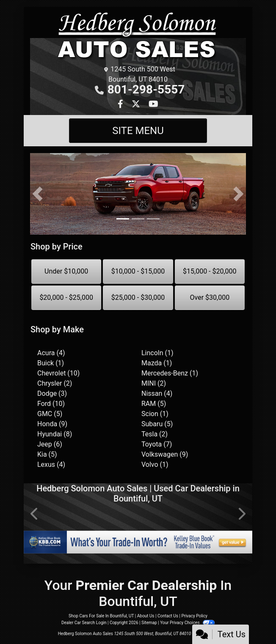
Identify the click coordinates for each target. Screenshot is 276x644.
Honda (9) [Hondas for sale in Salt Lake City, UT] (52, 424)
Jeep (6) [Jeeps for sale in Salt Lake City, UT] (50, 444)
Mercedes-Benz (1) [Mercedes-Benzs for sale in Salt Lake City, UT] (170, 373)
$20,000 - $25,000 (66, 297)
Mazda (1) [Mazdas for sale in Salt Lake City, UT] (157, 363)
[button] (37, 194)
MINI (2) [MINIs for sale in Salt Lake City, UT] (154, 383)
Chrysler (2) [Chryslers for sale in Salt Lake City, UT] (55, 383)
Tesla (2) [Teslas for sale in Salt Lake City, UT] (155, 434)
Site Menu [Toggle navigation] (138, 131)
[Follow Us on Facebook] (121, 105)
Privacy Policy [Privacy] (194, 616)
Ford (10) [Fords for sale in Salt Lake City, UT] (51, 404)
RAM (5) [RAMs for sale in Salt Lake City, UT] (154, 404)
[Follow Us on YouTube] (153, 105)
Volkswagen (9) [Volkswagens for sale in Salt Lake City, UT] (165, 454)
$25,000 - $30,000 (138, 297)
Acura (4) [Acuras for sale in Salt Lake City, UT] (51, 353)
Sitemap (149, 623)
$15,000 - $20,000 (210, 271)
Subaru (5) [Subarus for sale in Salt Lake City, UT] (157, 424)
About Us (146, 616)
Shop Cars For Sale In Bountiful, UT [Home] (101, 616)
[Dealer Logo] (138, 36)
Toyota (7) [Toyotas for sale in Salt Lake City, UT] (157, 444)
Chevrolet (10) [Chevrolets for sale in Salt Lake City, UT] (58, 373)
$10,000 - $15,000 (138, 271)
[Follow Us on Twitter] (137, 105)
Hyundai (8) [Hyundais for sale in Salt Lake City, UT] (55, 434)
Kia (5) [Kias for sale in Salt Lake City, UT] (47, 454)
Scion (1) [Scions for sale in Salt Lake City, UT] (155, 414)
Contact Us (168, 616)
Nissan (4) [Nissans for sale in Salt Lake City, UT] (157, 393)
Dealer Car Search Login (84, 623)
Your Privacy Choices (187, 623)
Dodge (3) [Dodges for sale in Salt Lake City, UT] (52, 393)
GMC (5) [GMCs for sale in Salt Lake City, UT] (50, 414)
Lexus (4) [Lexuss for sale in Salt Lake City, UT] (51, 465)
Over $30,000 (210, 297)
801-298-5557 (146, 89)
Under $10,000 (66, 271)
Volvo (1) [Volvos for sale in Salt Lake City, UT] (155, 465)
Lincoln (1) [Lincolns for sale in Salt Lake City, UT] (157, 353)
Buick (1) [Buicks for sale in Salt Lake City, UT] (51, 363)
